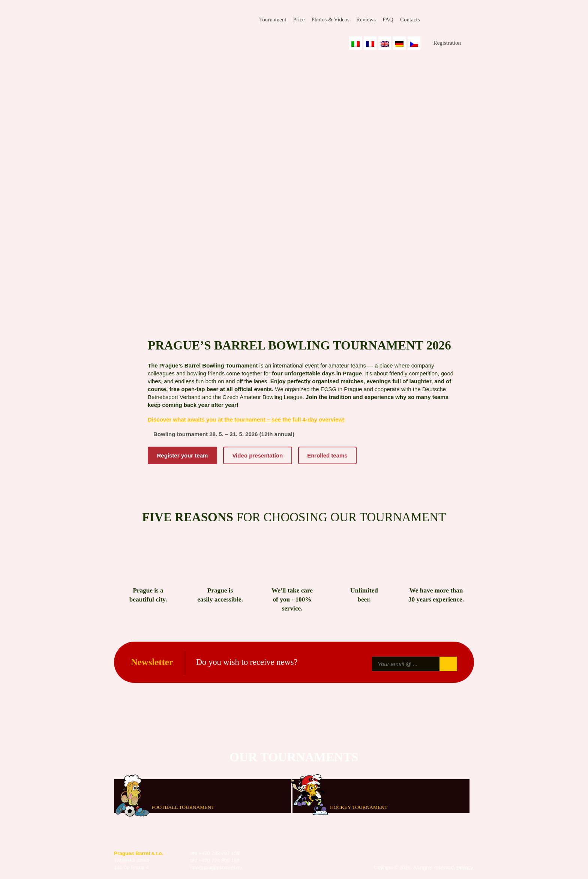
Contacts (410, 19)
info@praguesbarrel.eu (216, 868)
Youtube (468, 20)
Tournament (273, 19)
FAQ (388, 19)
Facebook (432, 20)
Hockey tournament (359, 807)
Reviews (366, 19)
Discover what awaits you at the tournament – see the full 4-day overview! (246, 419)
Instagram (450, 20)
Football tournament (183, 807)
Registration (447, 43)
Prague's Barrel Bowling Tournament (167, 25)
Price (299, 19)
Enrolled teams (327, 455)
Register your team (183, 455)
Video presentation (257, 455)
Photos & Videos (331, 19)
